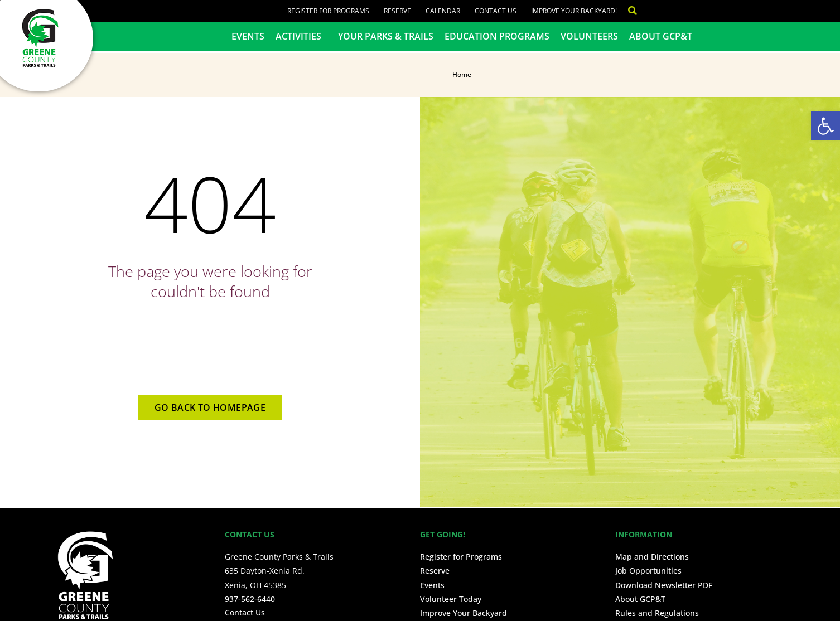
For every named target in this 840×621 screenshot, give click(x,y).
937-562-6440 (250, 599)
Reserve (397, 11)
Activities (301, 36)
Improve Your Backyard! (574, 11)
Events (248, 36)
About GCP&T (661, 36)
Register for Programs (328, 11)
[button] (825, 126)
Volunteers (589, 36)
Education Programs (497, 36)
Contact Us (496, 11)
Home (462, 74)
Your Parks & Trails (386, 36)
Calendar (443, 11)
